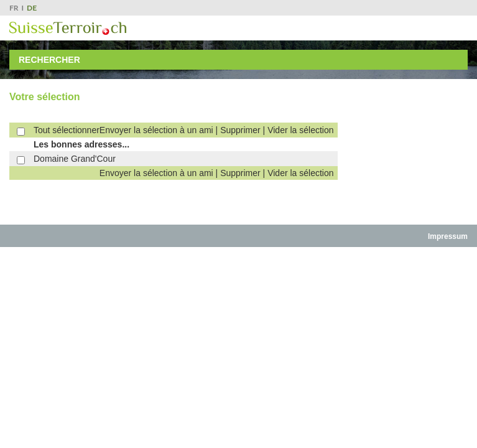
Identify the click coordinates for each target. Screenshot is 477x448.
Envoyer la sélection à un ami (156, 130)
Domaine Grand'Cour (75, 159)
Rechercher (49, 60)
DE (32, 8)
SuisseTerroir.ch (68, 28)
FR (14, 8)
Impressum (448, 236)
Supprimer (240, 130)
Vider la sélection (300, 130)
